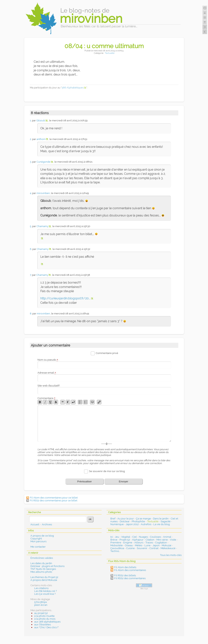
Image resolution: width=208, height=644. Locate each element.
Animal (167, 537)
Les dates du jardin (41, 563)
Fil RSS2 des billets (125, 575)
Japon (156, 545)
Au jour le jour (126, 519)
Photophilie (138, 521)
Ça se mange (143, 519)
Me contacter (38, 547)
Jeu (117, 537)
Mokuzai (167, 545)
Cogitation (161, 543)
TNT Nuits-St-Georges (43, 569)
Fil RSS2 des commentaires (130, 578)
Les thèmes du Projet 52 (44, 577)
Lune (147, 545)
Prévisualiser (84, 481)
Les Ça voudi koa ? (45, 594)
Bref (113, 519)
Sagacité (166, 521)
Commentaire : (47, 398)
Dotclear (125, 521)
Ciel (135, 537)
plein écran (41, 605)
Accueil (35, 524)
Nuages (143, 537)
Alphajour (138, 540)
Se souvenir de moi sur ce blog (107, 471)
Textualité (110, 53)
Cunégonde (43, 162)
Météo (139, 545)
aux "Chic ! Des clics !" (46, 627)
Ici (112, 537)
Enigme (128, 543)
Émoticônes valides (42, 558)
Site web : (49, 386)
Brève (114, 540)
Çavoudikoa (117, 548)
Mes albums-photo (41, 572)
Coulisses (155, 537)
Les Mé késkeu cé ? (45, 591)
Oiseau (129, 545)
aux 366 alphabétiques (47, 622)
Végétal (126, 537)
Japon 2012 (132, 524)
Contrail (154, 548)
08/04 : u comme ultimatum (104, 46)
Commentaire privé (107, 353)
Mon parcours (38, 541)
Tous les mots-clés (171, 555)
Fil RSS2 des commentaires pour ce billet (54, 500)
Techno (115, 551)
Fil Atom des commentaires (130, 570)
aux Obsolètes (43, 625)
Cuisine (130, 548)
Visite (173, 540)
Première (116, 543)
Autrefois (146, 524)
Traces (149, 543)
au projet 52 (41, 613)
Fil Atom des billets (125, 567)
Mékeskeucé (168, 548)
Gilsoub (41, 120)
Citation (150, 540)
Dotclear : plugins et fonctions (47, 566)
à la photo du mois (45, 619)
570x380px (41, 602)
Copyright (36, 539)
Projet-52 (125, 540)
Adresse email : (47, 373)
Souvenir (142, 548)
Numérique (117, 524)
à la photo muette (44, 616)
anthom (41, 139)
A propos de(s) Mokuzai (44, 580)
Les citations (41, 588)
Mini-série (162, 540)
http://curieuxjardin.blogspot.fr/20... (65, 298)
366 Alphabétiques (73, 88)
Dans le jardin (161, 519)
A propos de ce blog (42, 536)
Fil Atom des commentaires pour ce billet (54, 498)
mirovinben (43, 193)
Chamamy (42, 226)
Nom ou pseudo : (48, 360)
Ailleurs (139, 543)
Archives (47, 524)
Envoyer (124, 481)
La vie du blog (162, 524)
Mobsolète (117, 545)
